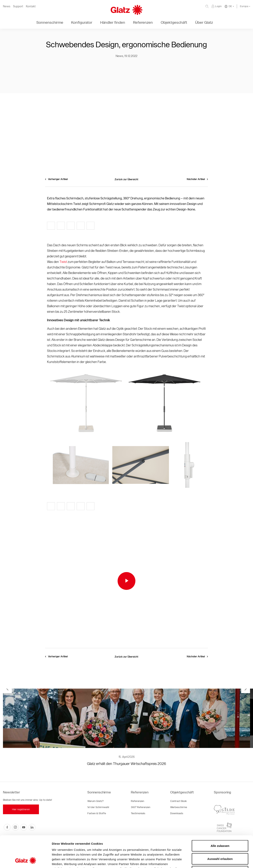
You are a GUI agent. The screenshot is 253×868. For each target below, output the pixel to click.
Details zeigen (210, 860)
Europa (244, 6)
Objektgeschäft (182, 792)
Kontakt (31, 6)
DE (230, 6)
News (7, 6)
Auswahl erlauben (220, 829)
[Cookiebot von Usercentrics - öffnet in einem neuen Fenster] (26, 860)
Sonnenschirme (99, 792)
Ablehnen (220, 842)
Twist (64, 262)
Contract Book (178, 801)
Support (18, 6)
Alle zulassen (220, 816)
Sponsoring (222, 792)
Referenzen (140, 792)
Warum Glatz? (95, 801)
